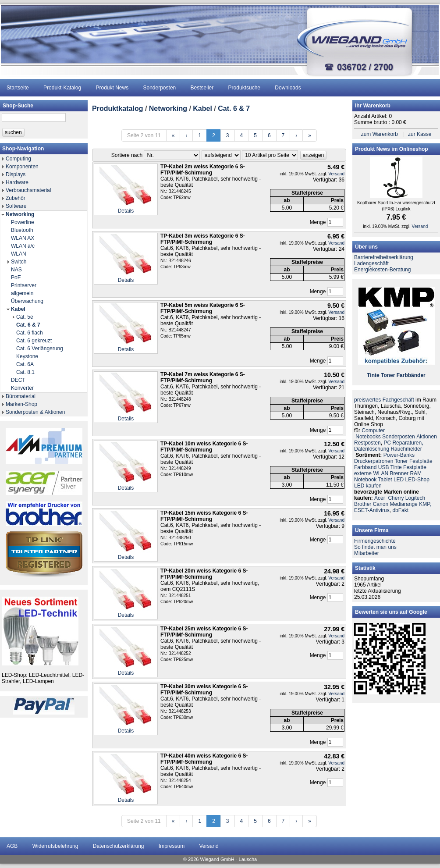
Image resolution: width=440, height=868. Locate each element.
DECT (18, 380)
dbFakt (400, 510)
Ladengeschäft (371, 263)
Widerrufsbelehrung (55, 846)
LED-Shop (417, 480)
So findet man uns (375, 547)
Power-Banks (399, 455)
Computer (373, 430)
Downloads (288, 88)
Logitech (415, 498)
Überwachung (27, 301)
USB (384, 467)
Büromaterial (21, 396)
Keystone (27, 356)
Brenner (399, 473)
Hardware (17, 182)
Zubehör (16, 198)
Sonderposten (160, 88)
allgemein (22, 293)
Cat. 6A (25, 364)
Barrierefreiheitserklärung (384, 257)
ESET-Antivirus (372, 510)
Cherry (396, 498)
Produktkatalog (117, 108)
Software (16, 206)
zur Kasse (420, 134)
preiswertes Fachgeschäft (384, 400)
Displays (16, 174)
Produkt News (112, 88)
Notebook (365, 480)
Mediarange (403, 504)
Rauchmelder (406, 449)
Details (126, 211)
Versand (336, 174)
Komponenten (22, 167)
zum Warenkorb (380, 134)
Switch (19, 262)
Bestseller (202, 88)
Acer (380, 498)
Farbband (365, 467)
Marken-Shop (21, 404)
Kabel (18, 309)
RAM (416, 473)
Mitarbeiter (367, 553)
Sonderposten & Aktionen (35, 412)
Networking (20, 214)
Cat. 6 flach (30, 333)
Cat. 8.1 (25, 372)
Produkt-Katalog (62, 88)
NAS (16, 270)
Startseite (18, 88)
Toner (388, 375)
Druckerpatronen (374, 461)
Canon (381, 504)
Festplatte (421, 461)
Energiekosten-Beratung (382, 270)
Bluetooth (22, 230)
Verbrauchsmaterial (28, 190)
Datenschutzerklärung (119, 846)
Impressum (172, 846)
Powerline (23, 222)
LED (399, 480)
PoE (16, 277)
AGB (12, 846)
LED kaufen (368, 486)
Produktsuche (244, 88)
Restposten (367, 443)
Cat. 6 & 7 (28, 325)
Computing (18, 159)
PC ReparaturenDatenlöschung (389, 446)
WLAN (19, 254)
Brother (363, 504)
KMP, (425, 504)
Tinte (373, 375)
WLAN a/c (23, 246)
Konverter (22, 388)
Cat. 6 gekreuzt (34, 341)
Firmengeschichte (375, 541)
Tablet (385, 480)
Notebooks (368, 437)
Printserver (24, 285)
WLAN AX (23, 238)
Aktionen (427, 437)
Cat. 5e (25, 317)
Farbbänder (411, 375)
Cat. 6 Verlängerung (40, 349)
